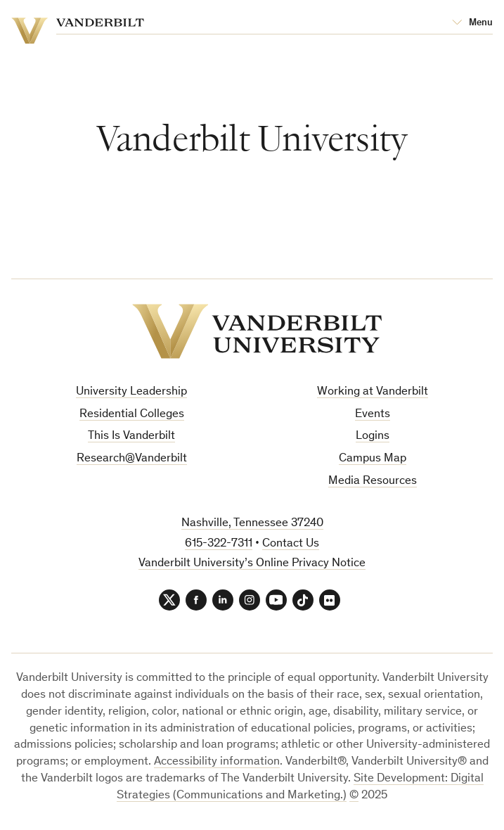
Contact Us (291, 544)
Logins (373, 436)
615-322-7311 (219, 544)
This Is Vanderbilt (131, 436)
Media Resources (373, 481)
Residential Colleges (132, 415)
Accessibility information (217, 762)
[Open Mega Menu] (472, 23)
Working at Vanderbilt (373, 392)
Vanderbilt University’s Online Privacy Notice (252, 564)
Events (373, 415)
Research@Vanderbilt (132, 459)
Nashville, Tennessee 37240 (252, 524)
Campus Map (373, 459)
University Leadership (131, 392)
